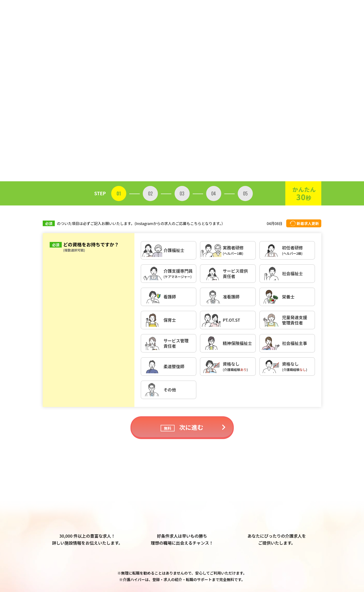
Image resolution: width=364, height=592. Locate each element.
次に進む (182, 427)
